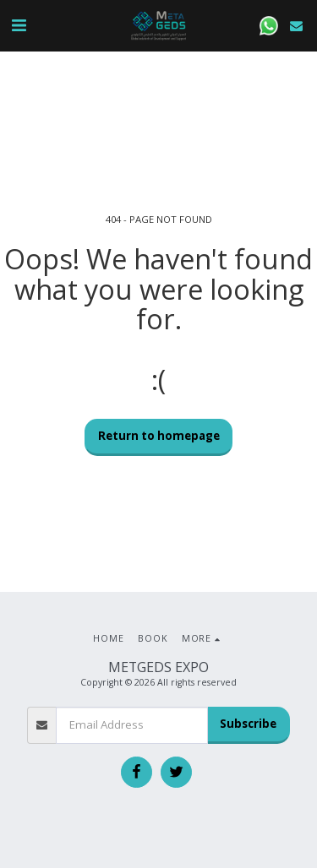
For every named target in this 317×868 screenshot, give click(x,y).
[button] (19, 25)
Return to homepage (159, 436)
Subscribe (248, 724)
